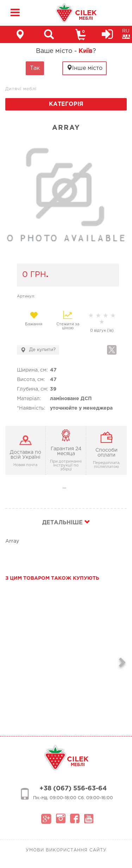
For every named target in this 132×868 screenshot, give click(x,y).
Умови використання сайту (66, 850)
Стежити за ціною (68, 320)
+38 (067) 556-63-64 (73, 789)
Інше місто (84, 68)
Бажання (34, 319)
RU (126, 31)
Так (35, 68)
